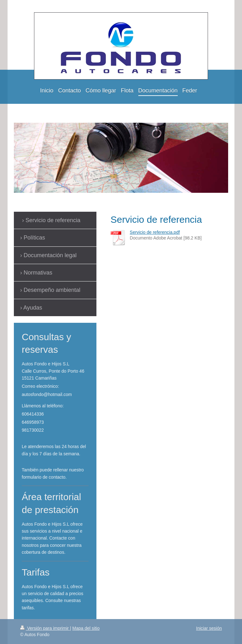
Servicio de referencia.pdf (155, 232)
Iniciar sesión (209, 628)
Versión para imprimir (45, 628)
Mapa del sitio (86, 628)
